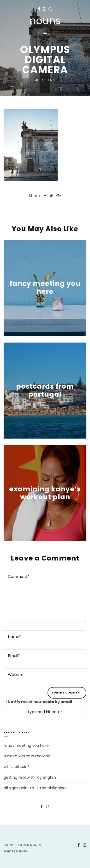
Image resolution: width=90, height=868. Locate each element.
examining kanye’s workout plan (45, 493)
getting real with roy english (30, 777)
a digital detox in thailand (27, 756)
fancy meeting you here (45, 288)
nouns (45, 21)
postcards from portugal (45, 390)
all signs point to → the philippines (36, 788)
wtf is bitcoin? (17, 767)
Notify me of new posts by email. (40, 702)
